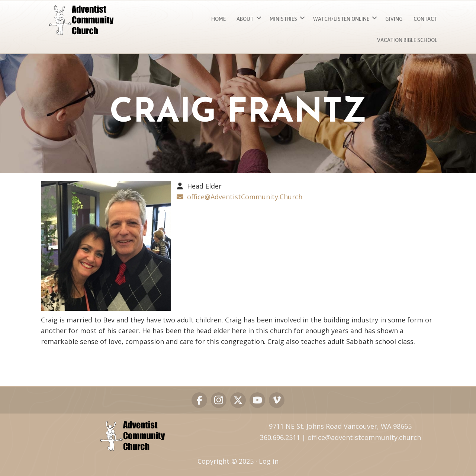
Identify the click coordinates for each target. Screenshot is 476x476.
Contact (425, 19)
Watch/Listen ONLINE (341, 19)
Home (218, 19)
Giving (394, 19)
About (245, 19)
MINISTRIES (283, 19)
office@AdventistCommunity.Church (245, 197)
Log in (269, 461)
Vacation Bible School (407, 40)
